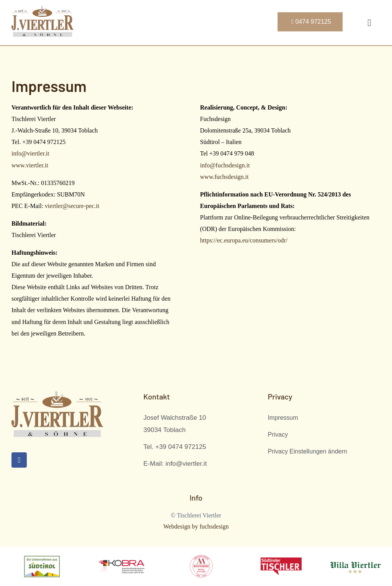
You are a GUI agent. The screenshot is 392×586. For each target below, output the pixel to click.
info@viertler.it (30, 153)
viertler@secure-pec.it (72, 206)
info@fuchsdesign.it (225, 165)
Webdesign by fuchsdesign (196, 526)
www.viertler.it (30, 165)
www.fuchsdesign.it (225, 177)
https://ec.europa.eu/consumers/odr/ (244, 240)
